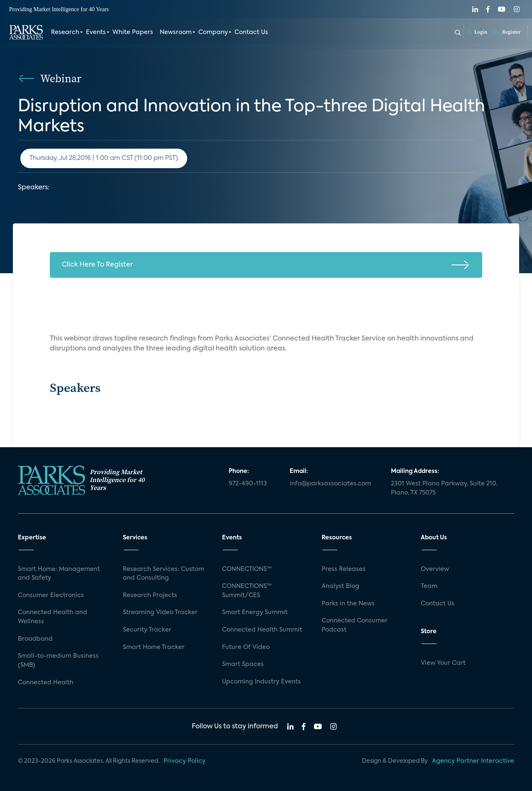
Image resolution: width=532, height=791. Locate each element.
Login (477, 32)
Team (429, 586)
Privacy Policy (184, 761)
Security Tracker (147, 630)
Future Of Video (246, 647)
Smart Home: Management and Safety (59, 574)
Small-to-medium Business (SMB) (58, 661)
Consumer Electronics (51, 595)
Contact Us (251, 32)
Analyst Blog (340, 586)
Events (96, 32)
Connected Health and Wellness (52, 617)
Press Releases (344, 569)
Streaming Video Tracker (160, 612)
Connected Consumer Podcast (355, 625)
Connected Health (46, 683)
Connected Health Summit (262, 630)
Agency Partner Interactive (473, 761)
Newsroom (176, 32)
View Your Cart (443, 663)
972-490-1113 (248, 484)
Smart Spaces (243, 664)
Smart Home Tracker (154, 647)
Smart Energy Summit (255, 612)
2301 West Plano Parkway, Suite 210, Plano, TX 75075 (444, 488)
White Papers (133, 32)
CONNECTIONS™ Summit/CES (247, 591)
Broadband (35, 639)
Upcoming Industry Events (261, 682)
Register (507, 32)
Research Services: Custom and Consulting (164, 574)
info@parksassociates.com (330, 484)
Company (213, 32)
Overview (435, 569)
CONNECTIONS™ (247, 569)
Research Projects (150, 595)
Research (65, 32)
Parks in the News (348, 604)
